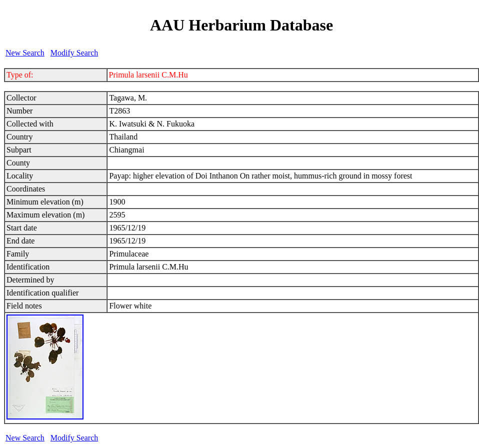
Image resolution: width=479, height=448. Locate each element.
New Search (25, 53)
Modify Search (74, 53)
